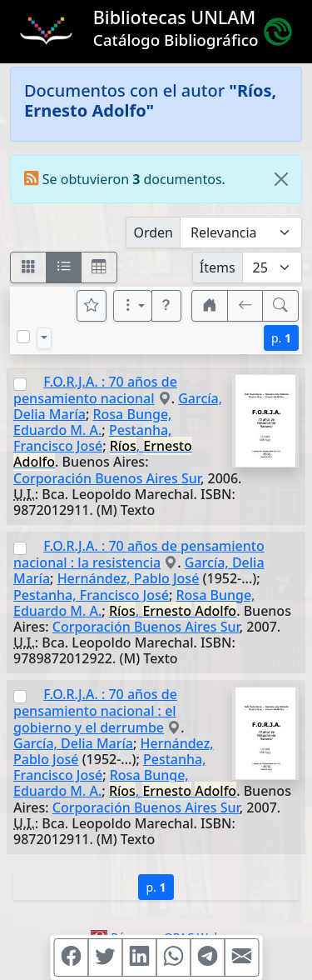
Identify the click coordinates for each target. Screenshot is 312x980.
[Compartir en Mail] (241, 957)
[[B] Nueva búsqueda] (280, 306)
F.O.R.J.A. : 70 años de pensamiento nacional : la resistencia (139, 554)
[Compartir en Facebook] (71, 957)
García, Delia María (73, 743)
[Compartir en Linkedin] (139, 957)
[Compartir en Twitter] (105, 957)
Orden (153, 232)
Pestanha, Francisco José (92, 438)
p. (281, 338)
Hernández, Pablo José (129, 578)
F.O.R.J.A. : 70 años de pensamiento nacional (95, 390)
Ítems (218, 267)
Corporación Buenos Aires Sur (107, 478)
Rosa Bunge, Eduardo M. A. (92, 422)
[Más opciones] (133, 306)
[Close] (281, 179)
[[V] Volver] (245, 306)
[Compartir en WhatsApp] (173, 957)
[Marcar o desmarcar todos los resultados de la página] (23, 337)
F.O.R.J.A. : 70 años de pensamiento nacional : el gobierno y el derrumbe (95, 710)
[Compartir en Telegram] (207, 957)
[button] (166, 306)
